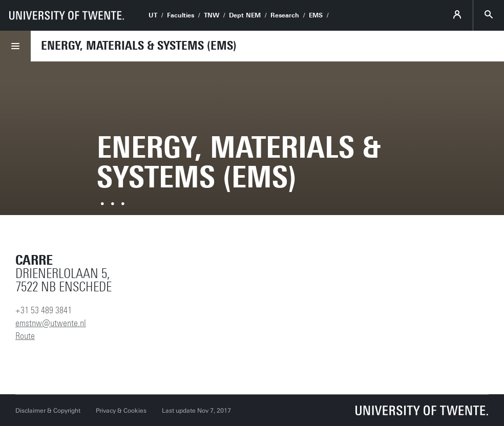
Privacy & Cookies (121, 411)
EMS (316, 15)
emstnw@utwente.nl (51, 323)
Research (285, 15)
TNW (212, 15)
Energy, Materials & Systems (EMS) (139, 46)
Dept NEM (245, 15)
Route (25, 336)
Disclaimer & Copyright (48, 411)
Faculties (181, 15)
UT (153, 15)
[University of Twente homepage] (67, 15)
